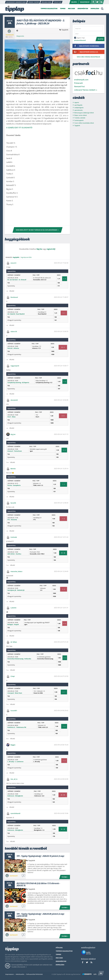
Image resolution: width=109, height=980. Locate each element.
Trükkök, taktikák (80, 118)
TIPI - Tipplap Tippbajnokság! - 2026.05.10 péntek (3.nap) (40, 856)
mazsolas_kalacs (16, 571)
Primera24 (78, 83)
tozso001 (14, 711)
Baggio (13, 745)
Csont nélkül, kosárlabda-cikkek (84, 123)
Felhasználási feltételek (34, 974)
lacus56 (13, 503)
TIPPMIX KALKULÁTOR (49, 9)
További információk (19, 967)
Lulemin (13, 608)
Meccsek (59, 958)
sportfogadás (78, 105)
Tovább (65, 877)
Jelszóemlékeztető (80, 40)
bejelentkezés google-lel (85, 52)
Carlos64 (14, 537)
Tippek (58, 955)
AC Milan (14, 642)
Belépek (101, 39)
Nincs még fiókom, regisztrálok (88, 57)
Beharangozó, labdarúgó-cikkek (84, 113)
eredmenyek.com (81, 80)
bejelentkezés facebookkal (86, 46)
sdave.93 (14, 331)
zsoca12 (13, 263)
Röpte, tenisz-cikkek (81, 115)
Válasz (12, 291)
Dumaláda (60, 965)
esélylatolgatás (79, 108)
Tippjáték (65, 30)
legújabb (16, 257)
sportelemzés (79, 110)
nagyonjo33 (15, 366)
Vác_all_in (14, 779)
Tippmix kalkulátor (64, 951)
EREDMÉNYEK (83, 9)
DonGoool (14, 297)
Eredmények (61, 961)
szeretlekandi (15, 813)
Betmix (13, 469)
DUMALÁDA (95, 9)
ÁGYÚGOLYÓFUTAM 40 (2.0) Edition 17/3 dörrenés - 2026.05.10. (38, 884)
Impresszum (10, 974)
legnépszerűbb (26, 257)
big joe (13, 434)
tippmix (77, 102)
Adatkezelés (20, 974)
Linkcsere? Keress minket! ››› (86, 90)
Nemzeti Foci (79, 86)
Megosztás (20, 36)
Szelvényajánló (79, 120)
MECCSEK (71, 9)
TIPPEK (63, 9)
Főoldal (59, 948)
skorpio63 (14, 400)
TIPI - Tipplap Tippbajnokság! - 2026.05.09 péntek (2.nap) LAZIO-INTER (40, 915)
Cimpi (13, 676)
